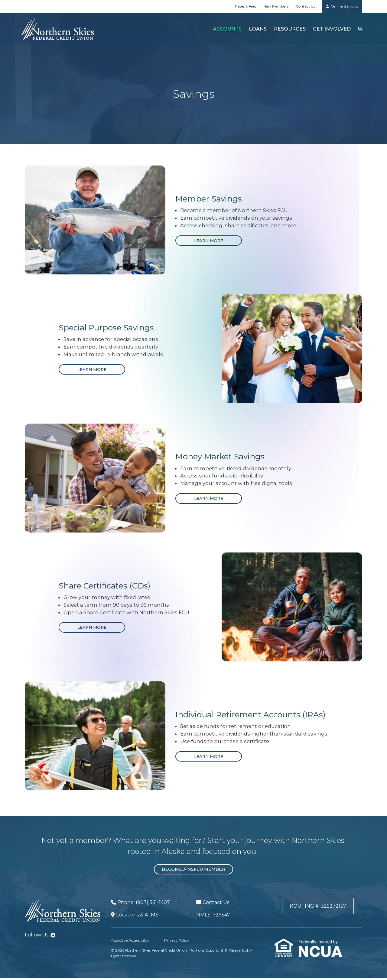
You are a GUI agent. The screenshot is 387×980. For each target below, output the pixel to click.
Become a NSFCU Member (193, 872)
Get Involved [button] (331, 29)
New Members (276, 6)
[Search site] (360, 29)
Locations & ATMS (137, 917)
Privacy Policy (177, 942)
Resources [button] (289, 29)
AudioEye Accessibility (130, 942)
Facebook (53, 938)
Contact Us (305, 6)
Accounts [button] (226, 29)
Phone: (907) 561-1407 (144, 905)
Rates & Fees (246, 6)
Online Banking (345, 6)
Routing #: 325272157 (318, 909)
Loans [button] (257, 29)
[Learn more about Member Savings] (209, 241)
